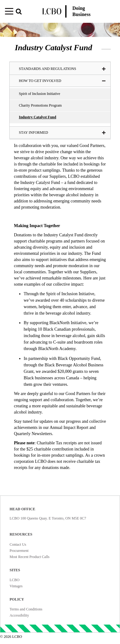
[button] (21, 12)
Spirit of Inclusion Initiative (40, 94)
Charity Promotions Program (40, 105)
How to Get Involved (62, 81)
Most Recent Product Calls (30, 557)
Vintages (16, 586)
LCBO (15, 580)
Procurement (19, 551)
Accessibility (19, 615)
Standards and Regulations (62, 69)
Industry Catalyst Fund (38, 117)
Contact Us (18, 544)
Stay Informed (62, 132)
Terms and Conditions (26, 609)
